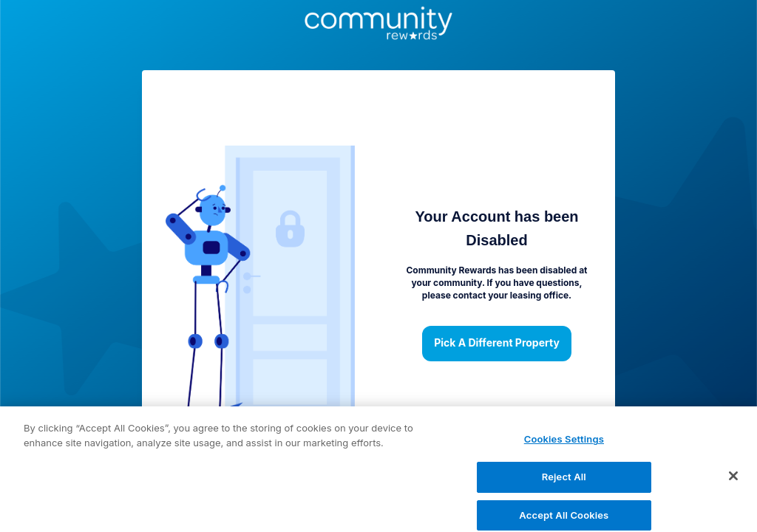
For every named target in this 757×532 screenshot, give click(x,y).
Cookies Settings (564, 445)
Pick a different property (497, 344)
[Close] (733, 482)
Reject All (564, 482)
